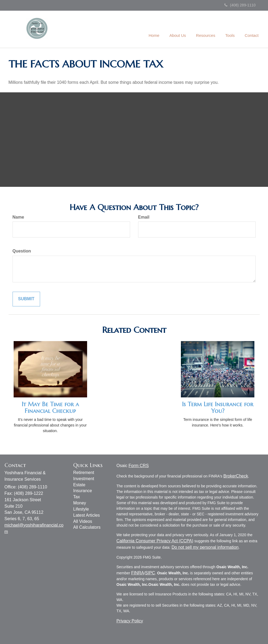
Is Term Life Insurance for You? (218, 407)
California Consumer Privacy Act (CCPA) (155, 541)
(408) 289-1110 (240, 5)
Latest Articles (87, 515)
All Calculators (87, 527)
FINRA (138, 573)
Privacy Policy (130, 621)
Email (144, 217)
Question (22, 251)
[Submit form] (26, 299)
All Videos (83, 521)
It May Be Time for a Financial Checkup (50, 407)
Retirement (84, 473)
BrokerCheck (236, 476)
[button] (181, 29)
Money (80, 503)
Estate (79, 485)
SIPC (150, 573)
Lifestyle (81, 509)
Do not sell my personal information (205, 547)
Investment (84, 479)
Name (18, 217)
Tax (77, 497)
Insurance (83, 491)
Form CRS (139, 466)
